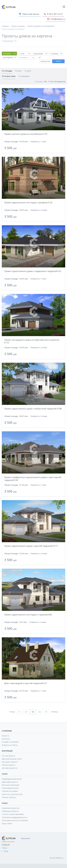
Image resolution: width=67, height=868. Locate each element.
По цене (18, 71)
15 (46, 712)
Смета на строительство (12, 794)
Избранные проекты (10, 811)
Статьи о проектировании (13, 814)
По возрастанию (9, 76)
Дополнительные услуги (12, 759)
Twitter (5, 848)
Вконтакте (26, 838)
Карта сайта (7, 823)
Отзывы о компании (10, 742)
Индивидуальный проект (12, 779)
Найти (58, 61)
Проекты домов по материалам (41, 26)
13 (33, 712)
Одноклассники (8, 842)
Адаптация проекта (10, 782)
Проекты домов (18, 26)
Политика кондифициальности (15, 817)
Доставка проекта (9, 768)
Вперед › (55, 712)
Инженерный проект (10, 788)
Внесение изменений (10, 785)
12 (26, 712)
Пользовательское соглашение (15, 820)
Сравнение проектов (10, 808)
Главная (5, 26)
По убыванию (24, 76)
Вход (6, 851)
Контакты (6, 739)
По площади (7, 71)
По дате (28, 71)
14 (39, 712)
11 (19, 712)
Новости (5, 736)
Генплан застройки (10, 791)
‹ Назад (12, 712)
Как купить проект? (10, 762)
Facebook (6, 845)
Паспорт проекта (9, 797)
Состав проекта (8, 756)
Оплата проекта (9, 765)
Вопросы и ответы (10, 745)
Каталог (7, 54)
